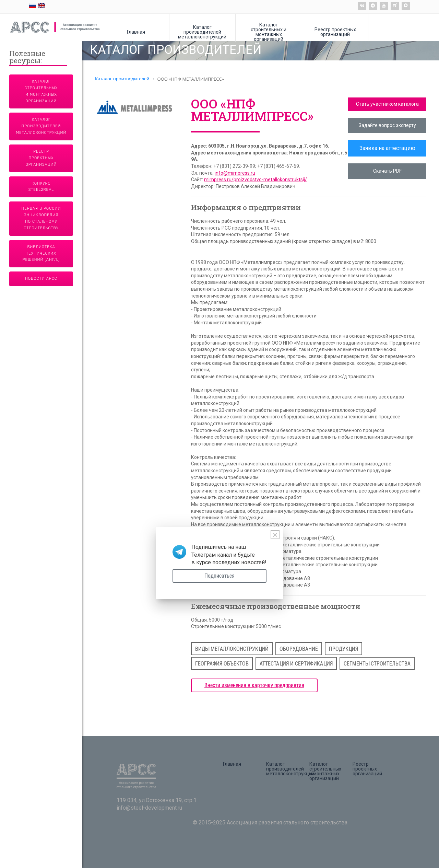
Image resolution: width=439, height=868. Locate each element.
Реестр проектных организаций (335, 32)
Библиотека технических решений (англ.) (41, 253)
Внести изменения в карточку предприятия (254, 685)
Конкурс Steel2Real (41, 187)
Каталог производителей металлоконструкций (202, 32)
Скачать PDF (387, 171)
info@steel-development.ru (149, 808)
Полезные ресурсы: (27, 57)
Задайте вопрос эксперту (387, 125)
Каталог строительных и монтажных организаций (269, 32)
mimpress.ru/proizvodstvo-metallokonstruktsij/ (256, 180)
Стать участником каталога (387, 104)
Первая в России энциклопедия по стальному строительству (41, 218)
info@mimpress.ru (235, 173)
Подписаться (219, 576)
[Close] (275, 535)
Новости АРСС (41, 279)
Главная (136, 32)
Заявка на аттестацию (387, 148)
